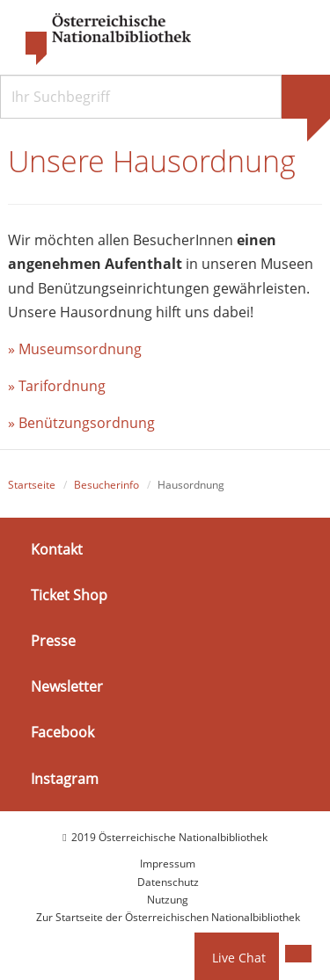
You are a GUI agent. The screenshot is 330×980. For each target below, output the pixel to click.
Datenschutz (168, 882)
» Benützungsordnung (81, 423)
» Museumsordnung (75, 349)
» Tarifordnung (57, 386)
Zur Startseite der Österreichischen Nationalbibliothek (168, 917)
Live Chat (239, 958)
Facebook (62, 732)
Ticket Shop (69, 595)
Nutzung (168, 900)
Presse (53, 641)
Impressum (168, 864)
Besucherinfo (106, 485)
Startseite (32, 485)
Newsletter (67, 686)
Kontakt (57, 549)
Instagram (65, 779)
